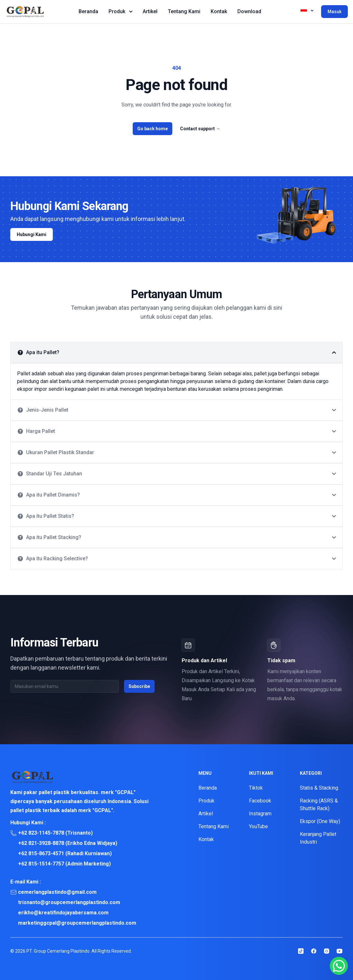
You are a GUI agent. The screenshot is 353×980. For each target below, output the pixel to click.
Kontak (219, 11)
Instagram (260, 814)
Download (249, 11)
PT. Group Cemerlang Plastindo (58, 951)
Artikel (150, 11)
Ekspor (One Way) (320, 821)
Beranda (88, 11)
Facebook (260, 801)
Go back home (153, 129)
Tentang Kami (184, 11)
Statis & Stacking (319, 788)
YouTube (258, 826)
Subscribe (139, 686)
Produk (120, 11)
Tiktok (256, 788)
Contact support (200, 129)
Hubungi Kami (32, 234)
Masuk (334, 12)
